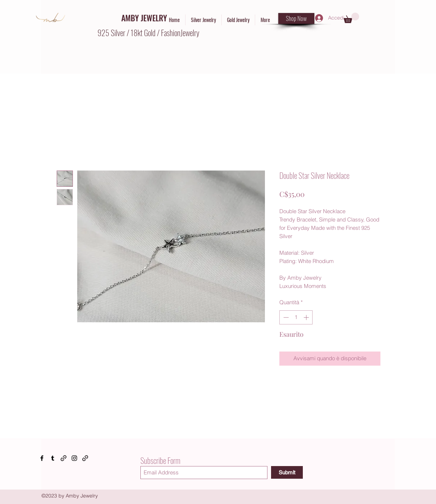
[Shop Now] (296, 18)
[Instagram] (74, 458)
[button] (351, 18)
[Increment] (307, 317)
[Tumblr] (53, 458)
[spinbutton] (296, 317)
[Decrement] (285, 317)
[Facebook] (42, 458)
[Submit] (287, 472)
